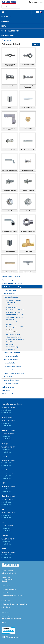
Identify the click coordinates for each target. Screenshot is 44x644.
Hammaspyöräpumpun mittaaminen (15, 604)
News (4, 623)
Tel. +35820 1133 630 (8, 460)
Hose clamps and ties (11, 360)
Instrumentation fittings (13, 322)
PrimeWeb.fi (17, 637)
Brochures (6, 592)
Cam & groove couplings (13, 300)
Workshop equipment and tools (13, 394)
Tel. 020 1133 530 (7, 473)
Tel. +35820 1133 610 (8, 434)
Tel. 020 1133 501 (7, 499)
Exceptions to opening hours (11, 619)
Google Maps (7, 410)
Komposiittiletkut (10, 363)
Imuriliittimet (10, 319)
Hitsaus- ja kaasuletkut (11, 356)
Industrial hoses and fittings (12, 287)
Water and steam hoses (11, 380)
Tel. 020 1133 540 (7, 526)
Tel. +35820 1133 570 (8, 447)
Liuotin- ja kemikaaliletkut (12, 366)
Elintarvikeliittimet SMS (13, 312)
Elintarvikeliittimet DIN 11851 (15, 310)
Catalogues (6, 586)
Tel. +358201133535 (8, 513)
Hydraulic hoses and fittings (12, 283)
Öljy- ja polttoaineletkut (12, 383)
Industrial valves (8, 387)
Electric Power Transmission (12, 276)
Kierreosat (9, 324)
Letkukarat (9, 329)
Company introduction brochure (13, 595)
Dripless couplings (11, 307)
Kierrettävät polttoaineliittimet (15, 327)
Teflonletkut (8, 377)
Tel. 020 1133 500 (7, 571)
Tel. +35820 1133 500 (8, 408)
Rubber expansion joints (13, 337)
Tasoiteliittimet (10, 349)
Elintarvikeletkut (9, 294)
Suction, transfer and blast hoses (14, 373)
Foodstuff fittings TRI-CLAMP (15, 315)
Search (36, 44)
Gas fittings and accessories (14, 317)
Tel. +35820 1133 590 (8, 486)
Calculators (6, 601)
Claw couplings (10, 302)
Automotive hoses (10, 290)
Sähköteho (6, 607)
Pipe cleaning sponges (13, 334)
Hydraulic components (10, 280)
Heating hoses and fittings (12, 353)
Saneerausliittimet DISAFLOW (15, 339)
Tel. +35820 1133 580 (8, 552)
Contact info (7, 413)
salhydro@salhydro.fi (9, 573)
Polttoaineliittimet (12, 332)
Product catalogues (9, 589)
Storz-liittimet (10, 344)
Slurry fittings (10, 342)
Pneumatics (6, 390)
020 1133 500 (36, 2)
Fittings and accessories (12, 297)
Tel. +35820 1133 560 (8, 539)
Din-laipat (9, 305)
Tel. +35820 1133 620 (8, 421)
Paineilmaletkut (9, 370)
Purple (10, 637)
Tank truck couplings (12, 347)
